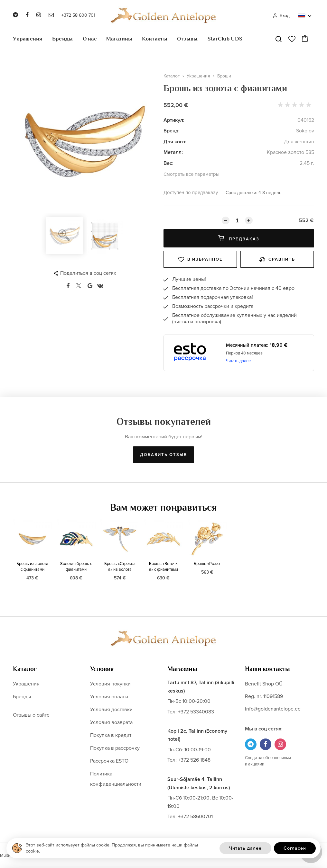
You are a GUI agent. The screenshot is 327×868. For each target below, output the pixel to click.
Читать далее (238, 361)
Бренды (63, 39)
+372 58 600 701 (78, 15)
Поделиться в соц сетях (88, 273)
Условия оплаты (109, 697)
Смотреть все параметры (192, 174)
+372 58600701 (195, 817)
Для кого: (175, 142)
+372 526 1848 (194, 760)
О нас (90, 39)
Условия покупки (110, 684)
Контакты (154, 39)
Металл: (173, 152)
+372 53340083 (196, 712)
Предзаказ (239, 238)
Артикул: (174, 120)
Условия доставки (111, 710)
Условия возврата (111, 722)
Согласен (295, 848)
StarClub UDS (225, 39)
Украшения (28, 39)
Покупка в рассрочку (115, 748)
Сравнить (277, 259)
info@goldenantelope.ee (273, 709)
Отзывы (187, 39)
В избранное (201, 259)
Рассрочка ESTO (109, 761)
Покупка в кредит (111, 735)
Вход (281, 16)
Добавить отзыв (163, 455)
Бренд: (172, 131)
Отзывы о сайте (31, 715)
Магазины (119, 39)
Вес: (168, 163)
